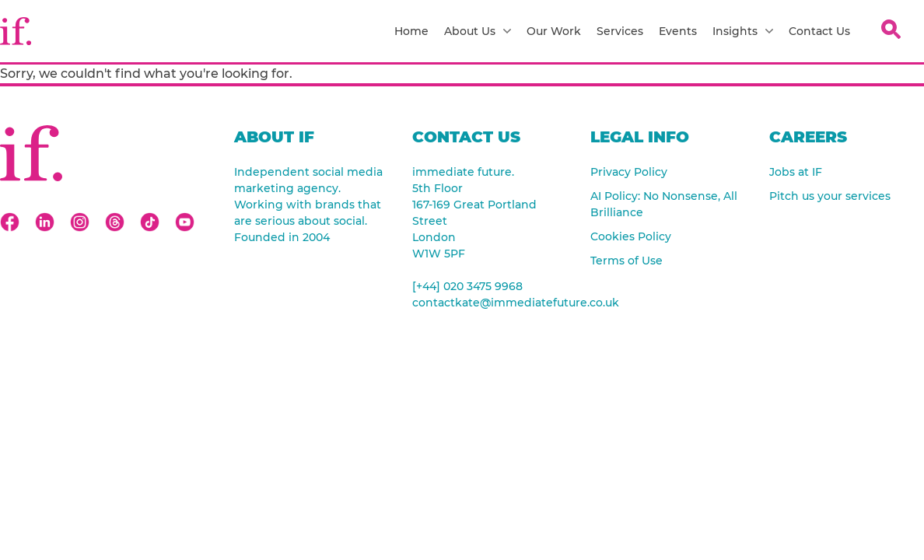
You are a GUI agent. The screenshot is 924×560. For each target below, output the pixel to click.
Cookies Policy (631, 236)
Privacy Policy (629, 172)
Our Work (554, 31)
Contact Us (819, 31)
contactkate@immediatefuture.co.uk (490, 303)
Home (411, 31)
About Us (478, 31)
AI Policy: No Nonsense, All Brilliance (664, 204)
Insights (743, 31)
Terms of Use (626, 261)
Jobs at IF (796, 172)
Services (620, 31)
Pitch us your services (830, 196)
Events (678, 31)
